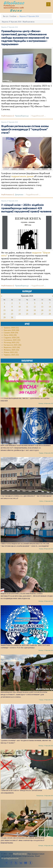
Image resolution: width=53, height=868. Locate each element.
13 (42, 307)
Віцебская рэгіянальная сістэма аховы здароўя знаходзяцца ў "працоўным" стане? (25, 130)
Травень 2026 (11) (11, 328)
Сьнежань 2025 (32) (12, 340)
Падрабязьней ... (39, 116)
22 (4, 314)
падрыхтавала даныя (22, 176)
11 (27, 307)
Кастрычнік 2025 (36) (12, 345)
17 (20, 310)
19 (35, 310)
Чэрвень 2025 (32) (11, 355)
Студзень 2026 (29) (12, 338)
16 (12, 310)
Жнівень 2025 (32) (11, 350)
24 (20, 314)
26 (35, 314)
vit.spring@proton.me (10, 858)
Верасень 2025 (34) (12, 347)
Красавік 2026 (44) (11, 330)
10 (20, 307)
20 (42, 310)
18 (27, 310)
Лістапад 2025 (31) (11, 343)
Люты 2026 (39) (10, 335)
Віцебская (14, 3)
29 (4, 317)
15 (4, 310)
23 (12, 314)
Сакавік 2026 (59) (11, 333)
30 (12, 317)
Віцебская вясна (20, 854)
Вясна (16, 10)
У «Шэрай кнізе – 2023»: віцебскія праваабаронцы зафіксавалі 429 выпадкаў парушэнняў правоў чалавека (26, 208)
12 (35, 307)
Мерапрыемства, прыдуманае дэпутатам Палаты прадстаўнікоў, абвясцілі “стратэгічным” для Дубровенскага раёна (24, 695)
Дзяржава (19, 195)
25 (27, 314)
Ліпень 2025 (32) (11, 352)
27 (42, 314)
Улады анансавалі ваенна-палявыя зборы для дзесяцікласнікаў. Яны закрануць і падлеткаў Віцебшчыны (23, 840)
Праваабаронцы (22, 116)
